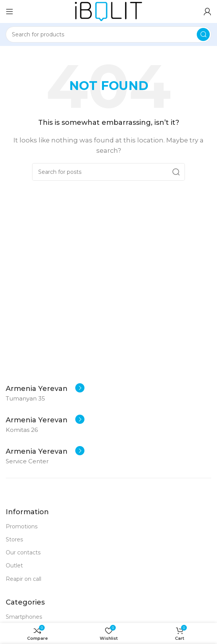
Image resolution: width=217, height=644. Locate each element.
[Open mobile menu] (10, 11)
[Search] (108, 34)
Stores (14, 539)
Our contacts (23, 552)
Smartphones (24, 617)
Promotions (22, 526)
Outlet (14, 566)
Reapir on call (23, 579)
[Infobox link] (45, 389)
